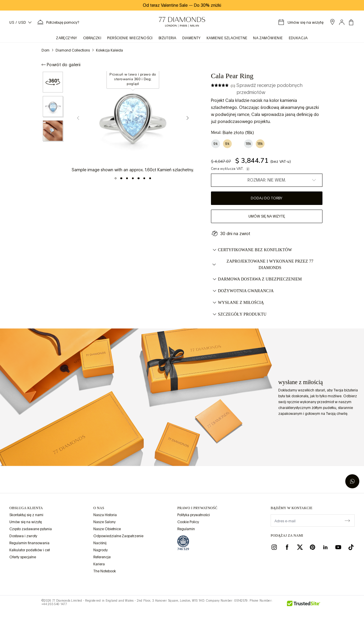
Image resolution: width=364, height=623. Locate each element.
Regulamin (186, 529)
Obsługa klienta (26, 508)
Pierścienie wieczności (130, 38)
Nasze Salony (104, 522)
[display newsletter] (347, 520)
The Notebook (105, 571)
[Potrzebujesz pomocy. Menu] (58, 22)
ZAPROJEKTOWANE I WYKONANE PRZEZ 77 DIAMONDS (262, 265)
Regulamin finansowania (29, 543)
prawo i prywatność (197, 508)
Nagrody (101, 550)
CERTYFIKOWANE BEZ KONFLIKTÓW (251, 250)
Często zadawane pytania (31, 529)
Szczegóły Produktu (239, 314)
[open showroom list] (332, 22)
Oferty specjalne (23, 557)
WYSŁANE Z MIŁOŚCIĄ (237, 303)
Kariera (99, 564)
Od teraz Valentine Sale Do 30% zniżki (182, 5)
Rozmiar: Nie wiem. (267, 180)
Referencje (102, 557)
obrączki (92, 38)
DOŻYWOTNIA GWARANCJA (242, 291)
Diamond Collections (73, 50)
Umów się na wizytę (267, 216)
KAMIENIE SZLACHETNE (227, 38)
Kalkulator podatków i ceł (30, 550)
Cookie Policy (188, 522)
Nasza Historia (105, 515)
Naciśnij (100, 543)
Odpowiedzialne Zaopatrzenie (118, 536)
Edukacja (298, 38)
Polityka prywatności (194, 515)
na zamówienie (268, 38)
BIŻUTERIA (168, 38)
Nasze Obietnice (107, 529)
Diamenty (192, 38)
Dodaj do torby (267, 198)
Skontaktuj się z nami (26, 515)
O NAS (99, 508)
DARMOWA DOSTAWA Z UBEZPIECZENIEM (256, 279)
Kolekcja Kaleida (109, 50)
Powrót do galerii (61, 65)
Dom (45, 50)
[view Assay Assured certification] (183, 543)
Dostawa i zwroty (23, 536)
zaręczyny (67, 38)
